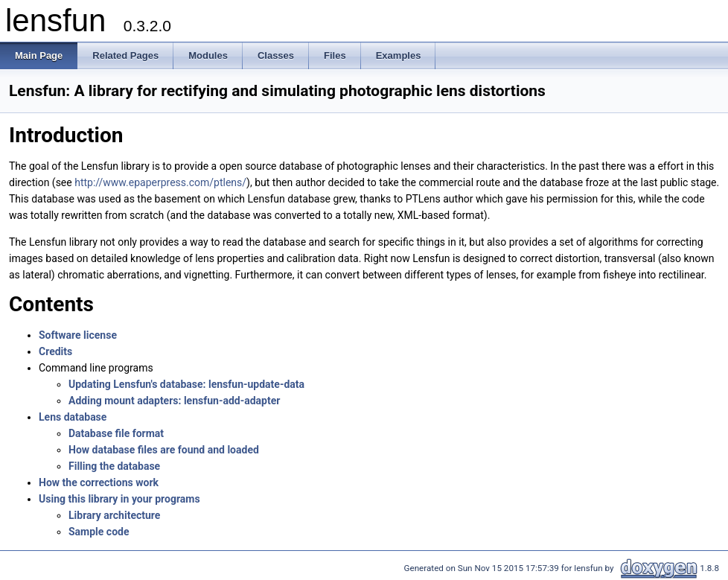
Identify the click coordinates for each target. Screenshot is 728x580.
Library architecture (114, 515)
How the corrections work (99, 482)
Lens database (73, 417)
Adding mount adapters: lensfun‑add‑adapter (174, 401)
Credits (55, 351)
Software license (78, 335)
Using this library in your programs (119, 499)
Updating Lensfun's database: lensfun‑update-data (186, 384)
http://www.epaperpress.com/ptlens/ (160, 182)
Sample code (99, 532)
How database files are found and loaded (164, 450)
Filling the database (114, 466)
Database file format (116, 433)
